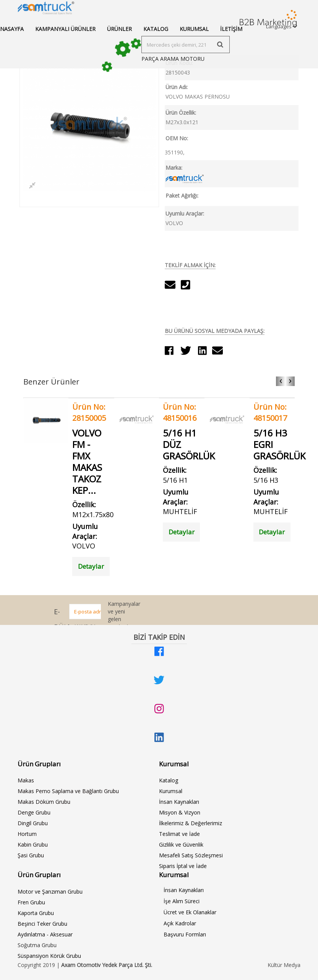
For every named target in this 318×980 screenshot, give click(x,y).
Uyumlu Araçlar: (185, 213)
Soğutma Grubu (37, 945)
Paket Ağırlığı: (182, 196)
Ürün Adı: (177, 87)
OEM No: (177, 138)
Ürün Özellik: (181, 113)
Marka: (174, 168)
